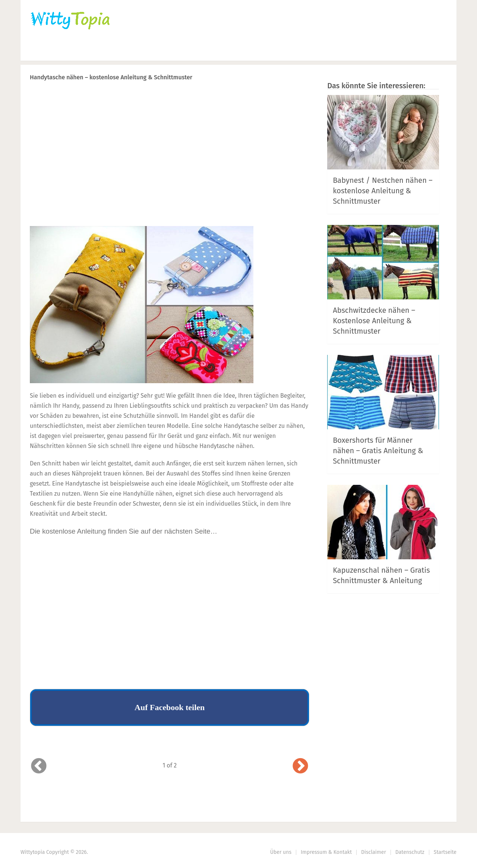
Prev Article (234, 97)
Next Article (284, 97)
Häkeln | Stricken (94, 50)
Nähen (148, 50)
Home (40, 50)
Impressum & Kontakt (326, 852)
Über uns (281, 852)
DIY (250, 50)
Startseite (445, 852)
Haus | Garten (198, 50)
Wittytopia (33, 852)
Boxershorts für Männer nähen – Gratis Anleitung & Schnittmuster (378, 451)
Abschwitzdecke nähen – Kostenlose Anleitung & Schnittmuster (374, 321)
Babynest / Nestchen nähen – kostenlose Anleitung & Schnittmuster (383, 191)
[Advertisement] (170, 168)
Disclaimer (374, 852)
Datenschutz (410, 852)
